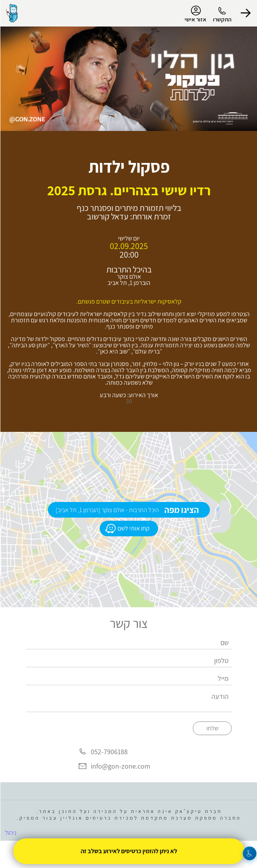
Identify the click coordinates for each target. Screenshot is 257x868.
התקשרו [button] (222, 19)
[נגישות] (249, 853)
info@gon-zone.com (120, 766)
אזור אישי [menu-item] (195, 14)
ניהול (10, 833)
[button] (245, 13)
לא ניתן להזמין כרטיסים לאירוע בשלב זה (128, 851)
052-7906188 (109, 752)
